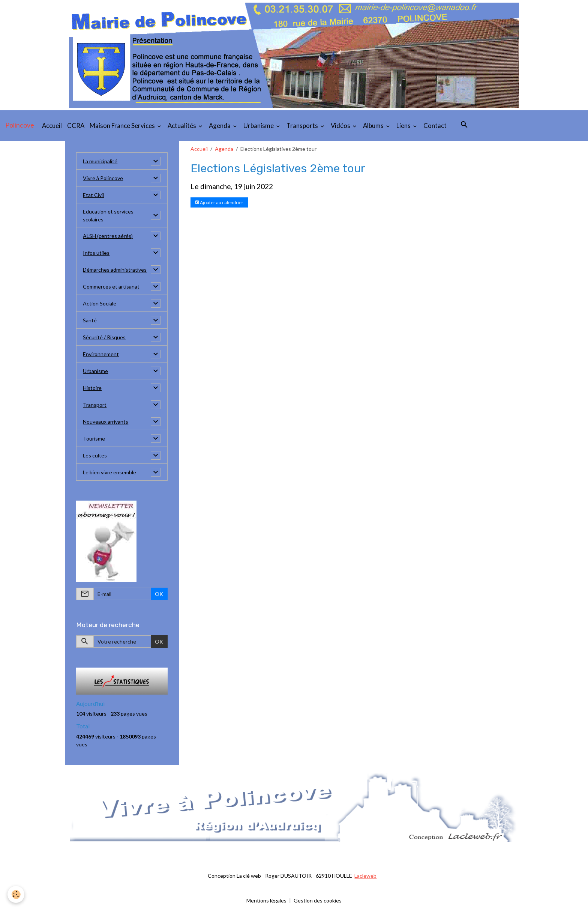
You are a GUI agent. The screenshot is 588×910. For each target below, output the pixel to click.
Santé (90, 320)
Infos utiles (96, 253)
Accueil (52, 126)
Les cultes (95, 455)
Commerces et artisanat (111, 287)
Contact (435, 126)
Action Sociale (100, 303)
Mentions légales (266, 900)
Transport (95, 405)
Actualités (182, 126)
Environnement (101, 354)
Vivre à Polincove (103, 178)
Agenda (220, 126)
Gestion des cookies (318, 900)
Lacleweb (365, 876)
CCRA (76, 126)
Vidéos (341, 126)
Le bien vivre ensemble (109, 472)
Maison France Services (123, 126)
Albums (374, 126)
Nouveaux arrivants (106, 422)
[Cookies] (16, 894)
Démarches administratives (115, 270)
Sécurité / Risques (104, 337)
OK (159, 594)
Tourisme (94, 438)
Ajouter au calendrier (219, 202)
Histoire (92, 388)
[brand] (20, 125)
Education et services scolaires (108, 215)
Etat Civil (93, 195)
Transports (303, 126)
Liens (404, 126)
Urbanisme (259, 126)
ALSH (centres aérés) (108, 236)
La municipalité (100, 161)
